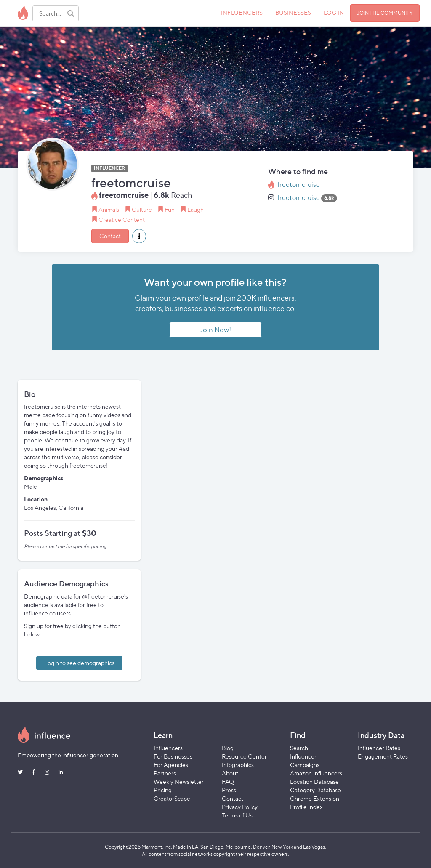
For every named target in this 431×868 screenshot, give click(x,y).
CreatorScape (172, 798)
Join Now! (215, 330)
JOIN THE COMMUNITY (385, 13)
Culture (142, 209)
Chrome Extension (315, 798)
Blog (228, 748)
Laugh (196, 209)
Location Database (314, 781)
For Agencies (171, 765)
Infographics (238, 765)
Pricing (163, 790)
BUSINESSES (293, 12)
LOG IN (334, 12)
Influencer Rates (379, 748)
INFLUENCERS (242, 12)
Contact (110, 236)
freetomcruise (299, 185)
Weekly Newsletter (179, 781)
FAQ (228, 781)
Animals (109, 209)
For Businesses (173, 756)
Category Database (315, 790)
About (230, 773)
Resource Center (244, 756)
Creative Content (122, 220)
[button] (139, 236)
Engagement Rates (383, 756)
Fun (170, 209)
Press (229, 790)
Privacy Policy (240, 807)
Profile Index (306, 807)
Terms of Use (239, 815)
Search (299, 748)
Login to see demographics (79, 663)
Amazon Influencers (316, 773)
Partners (165, 773)
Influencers (168, 748)
